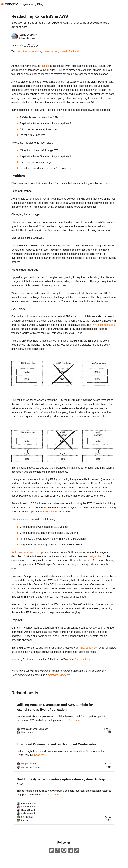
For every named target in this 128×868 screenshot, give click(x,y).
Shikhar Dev (27, 817)
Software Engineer (58, 675)
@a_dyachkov (82, 659)
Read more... (75, 720)
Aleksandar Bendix (30, 767)
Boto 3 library (52, 512)
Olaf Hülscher (28, 732)
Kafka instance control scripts (28, 552)
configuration (95, 556)
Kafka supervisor (88, 648)
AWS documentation (103, 325)
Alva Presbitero (29, 803)
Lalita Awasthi (28, 813)
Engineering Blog (32, 4)
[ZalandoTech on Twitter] (51, 850)
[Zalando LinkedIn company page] (70, 850)
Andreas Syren (29, 807)
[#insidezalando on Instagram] (58, 850)
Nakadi (63, 52)
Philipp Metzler (28, 764)
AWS (21, 52)
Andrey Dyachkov (28, 35)
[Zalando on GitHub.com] (64, 850)
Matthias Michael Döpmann (35, 729)
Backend (74, 52)
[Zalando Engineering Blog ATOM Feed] (77, 850)
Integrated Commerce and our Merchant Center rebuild (58, 744)
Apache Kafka (33, 52)
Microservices (50, 52)
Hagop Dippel (28, 810)
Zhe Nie (25, 820)
